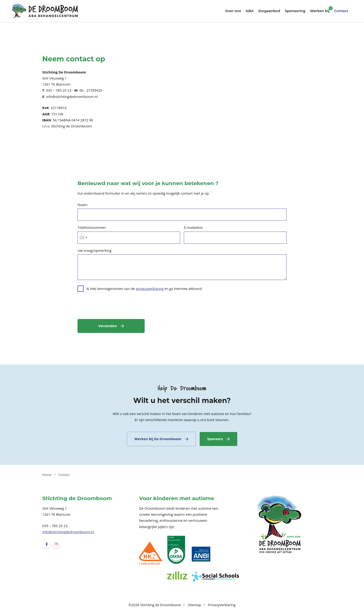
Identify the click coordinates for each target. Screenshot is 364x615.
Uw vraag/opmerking (94, 250)
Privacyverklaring (222, 605)
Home (47, 475)
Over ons (233, 11)
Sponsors (215, 439)
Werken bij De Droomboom (158, 439)
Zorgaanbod (269, 11)
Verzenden (108, 326)
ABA (250, 11)
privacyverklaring (150, 289)
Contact (341, 11)
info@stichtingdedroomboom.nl (68, 532)
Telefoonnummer (92, 227)
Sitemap (194, 605)
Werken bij (320, 11)
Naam (82, 205)
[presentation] (113, 306)
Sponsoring (295, 11)
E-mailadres (193, 227)
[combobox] (83, 238)
